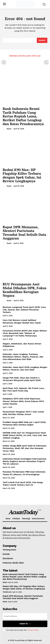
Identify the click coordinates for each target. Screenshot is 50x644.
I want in (25, 624)
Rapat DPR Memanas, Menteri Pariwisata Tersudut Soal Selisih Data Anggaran (24, 233)
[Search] (42, 40)
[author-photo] (4, 129)
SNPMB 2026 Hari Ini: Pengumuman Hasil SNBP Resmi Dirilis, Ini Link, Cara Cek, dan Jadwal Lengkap (25, 435)
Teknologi (7, 592)
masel (9, 129)
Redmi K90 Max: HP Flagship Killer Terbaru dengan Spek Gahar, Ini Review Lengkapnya (22, 175)
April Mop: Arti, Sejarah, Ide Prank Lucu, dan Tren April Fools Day (24, 389)
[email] (25, 616)
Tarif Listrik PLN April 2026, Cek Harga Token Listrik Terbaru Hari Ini (23, 484)
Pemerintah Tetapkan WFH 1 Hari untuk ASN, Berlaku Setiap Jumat (23, 413)
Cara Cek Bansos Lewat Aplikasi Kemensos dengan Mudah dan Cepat (22, 321)
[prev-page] (4, 62)
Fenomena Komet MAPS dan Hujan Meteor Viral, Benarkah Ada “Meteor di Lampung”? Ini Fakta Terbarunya (25, 333)
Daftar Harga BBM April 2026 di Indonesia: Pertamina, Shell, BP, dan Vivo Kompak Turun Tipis (25, 448)
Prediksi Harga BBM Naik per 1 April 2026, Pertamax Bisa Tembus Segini (24, 423)
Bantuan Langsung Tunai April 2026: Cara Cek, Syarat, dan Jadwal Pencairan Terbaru (24, 310)
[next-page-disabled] (46, 62)
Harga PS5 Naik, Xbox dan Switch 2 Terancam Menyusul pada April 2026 (22, 379)
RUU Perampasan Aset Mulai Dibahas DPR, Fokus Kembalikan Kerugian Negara (25, 290)
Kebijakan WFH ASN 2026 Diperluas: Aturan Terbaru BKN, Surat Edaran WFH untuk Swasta (23, 401)
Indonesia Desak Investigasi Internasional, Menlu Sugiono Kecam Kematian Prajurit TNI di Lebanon (25, 461)
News (5, 582)
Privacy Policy (33, 630)
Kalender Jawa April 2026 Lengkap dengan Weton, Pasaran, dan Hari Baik (25, 368)
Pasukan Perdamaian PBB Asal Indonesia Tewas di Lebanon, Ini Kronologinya (24, 473)
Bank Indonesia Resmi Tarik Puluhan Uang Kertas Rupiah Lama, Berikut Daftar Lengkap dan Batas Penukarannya (23, 116)
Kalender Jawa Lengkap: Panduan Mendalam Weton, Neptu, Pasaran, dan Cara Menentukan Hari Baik (23, 357)
